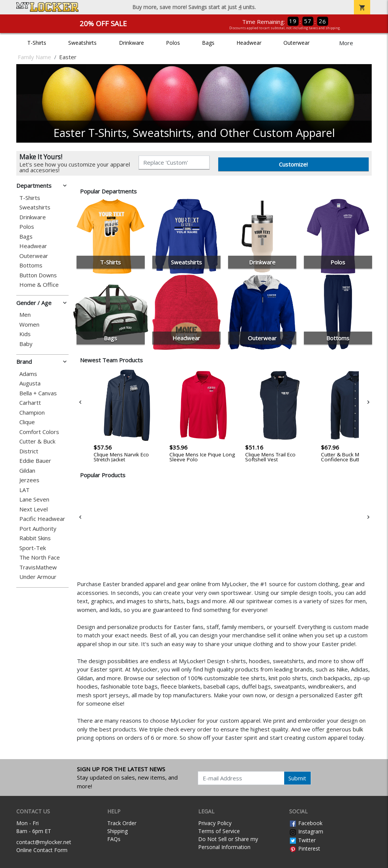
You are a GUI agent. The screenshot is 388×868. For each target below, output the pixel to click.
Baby (26, 344)
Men (25, 315)
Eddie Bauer (35, 461)
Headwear (249, 43)
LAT (24, 490)
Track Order (122, 823)
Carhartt (30, 403)
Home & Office (39, 285)
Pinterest (305, 848)
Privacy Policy (215, 823)
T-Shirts (37, 43)
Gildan (27, 471)
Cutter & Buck (37, 441)
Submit (297, 778)
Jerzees (29, 480)
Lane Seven (34, 499)
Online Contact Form (42, 850)
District (29, 451)
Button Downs (38, 275)
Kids (25, 334)
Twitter (302, 840)
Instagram (306, 831)
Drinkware (131, 43)
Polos (173, 43)
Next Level (34, 509)
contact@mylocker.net (44, 842)
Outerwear (296, 43)
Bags (208, 43)
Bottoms (31, 265)
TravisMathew (38, 567)
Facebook (306, 823)
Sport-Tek (33, 548)
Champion (32, 413)
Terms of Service (219, 831)
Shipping (117, 831)
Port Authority (38, 529)
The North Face (40, 557)
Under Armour (38, 577)
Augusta (30, 383)
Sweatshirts (82, 43)
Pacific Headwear (42, 519)
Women (29, 325)
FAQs (114, 839)
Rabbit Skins (35, 538)
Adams (28, 374)
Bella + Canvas (38, 393)
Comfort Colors (39, 432)
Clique (27, 422)
